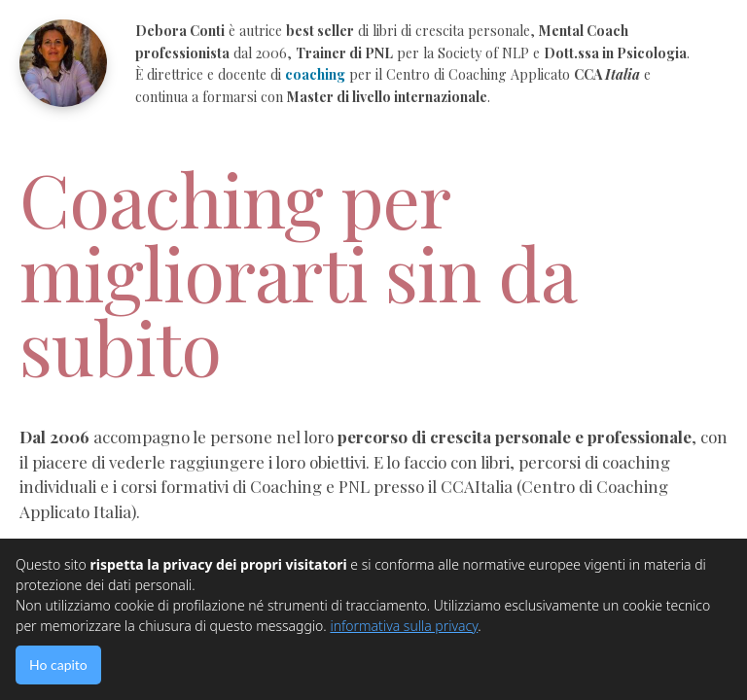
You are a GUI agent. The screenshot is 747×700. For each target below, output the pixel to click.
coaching (315, 74)
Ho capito (58, 665)
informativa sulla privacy (404, 626)
